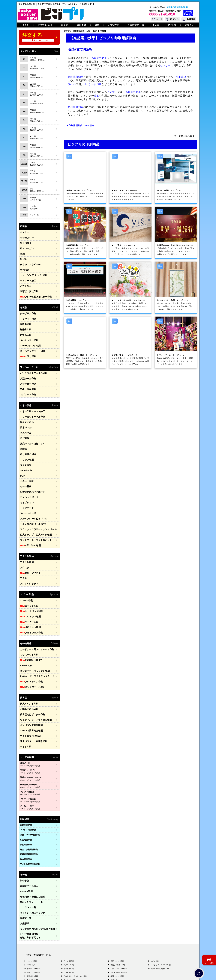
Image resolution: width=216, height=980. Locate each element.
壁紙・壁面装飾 (27, 377)
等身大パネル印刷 (34, 924)
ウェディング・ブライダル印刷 (34, 683)
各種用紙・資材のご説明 (31, 856)
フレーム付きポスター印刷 (34, 291)
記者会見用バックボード (31, 472)
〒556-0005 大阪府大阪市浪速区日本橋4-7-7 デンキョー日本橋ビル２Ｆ (66, 953)
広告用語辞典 (26, 800)
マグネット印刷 (27, 382)
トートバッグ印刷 (30, 582)
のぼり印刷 (27, 346)
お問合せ (189, 25)
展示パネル (25, 413)
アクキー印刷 (69, 917)
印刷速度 (181, 77)
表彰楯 (23, 432)
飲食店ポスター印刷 (118, 917)
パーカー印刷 (28, 592)
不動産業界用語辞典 (29, 815)
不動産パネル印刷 (28, 673)
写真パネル (25, 418)
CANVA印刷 (25, 851)
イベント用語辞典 (28, 791)
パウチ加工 (25, 281)
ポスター (24, 232)
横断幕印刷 (25, 317)
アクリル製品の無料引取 (160, 921)
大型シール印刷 (27, 367)
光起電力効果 (99, 58)
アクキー (24, 551)
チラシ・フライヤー (29, 261)
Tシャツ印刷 (26, 572)
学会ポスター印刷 (34, 921)
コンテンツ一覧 (27, 866)
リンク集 (35, 885)
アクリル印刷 (26, 537)
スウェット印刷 (29, 587)
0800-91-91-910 (162, 14)
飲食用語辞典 (26, 820)
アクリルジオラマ (28, 556)
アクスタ (24, 542)
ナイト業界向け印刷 (29, 698)
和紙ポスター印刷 (117, 928)
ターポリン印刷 (27, 307)
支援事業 (24, 880)
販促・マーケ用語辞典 (30, 796)
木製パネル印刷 (29, 520)
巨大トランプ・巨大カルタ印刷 (34, 511)
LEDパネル (25, 633)
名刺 (22, 252)
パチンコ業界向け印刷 (30, 693)
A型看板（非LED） (31, 628)
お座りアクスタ (29, 546)
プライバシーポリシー (34, 973)
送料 (97, 25)
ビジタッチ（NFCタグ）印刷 (33, 638)
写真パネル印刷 (33, 928)
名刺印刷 (114, 932)
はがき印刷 (155, 913)
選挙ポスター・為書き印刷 (32, 703)
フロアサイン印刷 (30, 647)
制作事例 (24, 841)
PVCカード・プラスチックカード (35, 642)
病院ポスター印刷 (117, 913)
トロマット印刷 (27, 312)
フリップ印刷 (26, 442)
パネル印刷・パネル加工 (31, 398)
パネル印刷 (31, 917)
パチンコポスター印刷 (119, 921)
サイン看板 (25, 447)
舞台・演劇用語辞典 (29, 810)
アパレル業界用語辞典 (30, 825)
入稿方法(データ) (136, 25)
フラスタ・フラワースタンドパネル (36, 506)
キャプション (26, 481)
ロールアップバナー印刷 (31, 341)
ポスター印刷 (32, 913)
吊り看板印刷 (69, 921)
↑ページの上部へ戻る (184, 136)
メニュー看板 (26, 462)
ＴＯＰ (26, 25)
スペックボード (27, 491)
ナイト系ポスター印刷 (119, 924)
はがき (23, 257)
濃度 (97, 96)
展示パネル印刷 (33, 932)
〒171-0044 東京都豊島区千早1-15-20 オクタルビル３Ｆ (59, 950)
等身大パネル (26, 408)
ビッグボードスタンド (32, 652)
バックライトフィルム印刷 (32, 362)
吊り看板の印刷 (27, 437)
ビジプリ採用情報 (37, 890)
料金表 (64, 25)
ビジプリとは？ (45, 25)
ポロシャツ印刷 (29, 597)
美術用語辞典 (26, 805)
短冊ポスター (26, 242)
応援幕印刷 (25, 327)
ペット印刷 (25, 708)
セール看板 (25, 467)
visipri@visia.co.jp (178, 7)
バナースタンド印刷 (29, 336)
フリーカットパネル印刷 (31, 403)
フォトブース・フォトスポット (34, 515)
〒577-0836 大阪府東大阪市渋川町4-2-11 (54, 956)
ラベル (72, 84)
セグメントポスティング (31, 870)
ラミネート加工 (27, 276)
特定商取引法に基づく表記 (63, 973)
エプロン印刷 (28, 577)
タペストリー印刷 (28, 331)
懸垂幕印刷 (25, 322)
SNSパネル (25, 452)
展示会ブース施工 (28, 846)
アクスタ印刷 (69, 913)
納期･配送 (81, 25)
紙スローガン (26, 247)
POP (22, 457)
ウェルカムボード (28, 476)
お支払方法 (113, 25)
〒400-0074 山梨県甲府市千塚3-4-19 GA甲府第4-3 (57, 959)
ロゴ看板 (24, 423)
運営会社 (48, 973)
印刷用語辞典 (26, 786)
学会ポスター (26, 237)
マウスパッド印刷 (28, 623)
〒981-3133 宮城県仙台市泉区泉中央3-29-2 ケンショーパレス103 (64, 962)
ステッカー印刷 (27, 372)
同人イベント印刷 (28, 668)
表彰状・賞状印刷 (28, 286)
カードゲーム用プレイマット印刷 (35, 618)
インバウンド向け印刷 (30, 688)
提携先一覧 (25, 875)
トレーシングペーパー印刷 (32, 271)
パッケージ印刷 (93, 84)
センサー (166, 65)
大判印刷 (24, 266)
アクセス (172, 25)
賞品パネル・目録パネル (31, 428)
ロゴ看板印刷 (69, 924)
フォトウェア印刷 (30, 602)
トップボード (26, 486)
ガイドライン (80, 973)
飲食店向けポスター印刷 (31, 678)
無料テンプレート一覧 (30, 861)
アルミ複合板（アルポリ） (32, 501)
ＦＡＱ (156, 25)
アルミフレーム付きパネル (32, 496)
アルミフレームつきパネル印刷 (75, 928)
